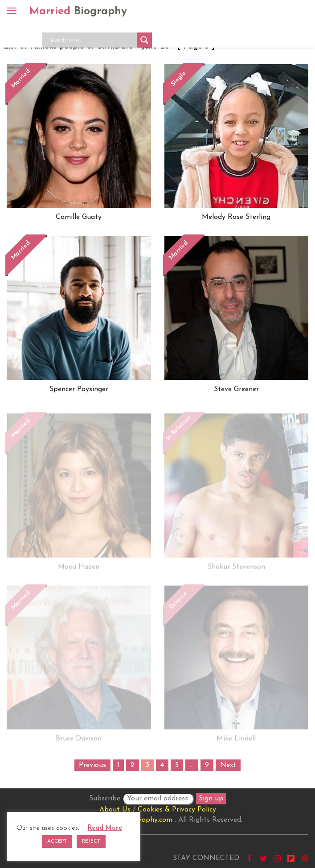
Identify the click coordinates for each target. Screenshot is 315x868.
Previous (92, 765)
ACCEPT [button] (57, 842)
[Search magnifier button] (144, 40)
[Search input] (92, 40)
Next (228, 765)
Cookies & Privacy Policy (177, 810)
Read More (105, 828)
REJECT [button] (91, 842)
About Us (115, 810)
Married (78, 12)
